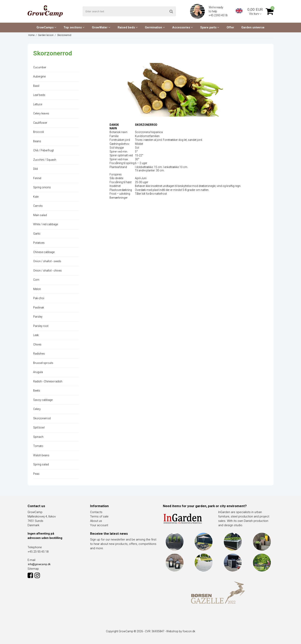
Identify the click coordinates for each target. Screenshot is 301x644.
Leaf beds (39, 95)
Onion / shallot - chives (47, 271)
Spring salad (41, 464)
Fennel (37, 178)
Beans (37, 141)
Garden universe (253, 27)
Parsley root (41, 326)
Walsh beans (41, 455)
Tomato (38, 446)
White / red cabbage (46, 224)
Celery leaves (41, 113)
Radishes (39, 354)
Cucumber (40, 67)
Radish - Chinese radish (48, 381)
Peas (36, 474)
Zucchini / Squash (45, 160)
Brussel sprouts (43, 363)
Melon (37, 289)
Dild (35, 169)
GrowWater (101, 27)
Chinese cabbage (44, 252)
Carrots (38, 206)
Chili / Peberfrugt (43, 150)
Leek (36, 335)
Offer (230, 27)
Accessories (183, 27)
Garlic (37, 234)
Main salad (40, 215)
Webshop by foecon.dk (181, 631)
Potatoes (39, 243)
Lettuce (38, 104)
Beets (37, 391)
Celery (37, 409)
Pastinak (39, 307)
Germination (155, 27)
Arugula (38, 372)
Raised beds (128, 27)
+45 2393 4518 (218, 15)
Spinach (38, 437)
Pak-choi (39, 298)
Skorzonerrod (42, 418)
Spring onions (42, 187)
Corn (36, 280)
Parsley (38, 317)
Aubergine (39, 76)
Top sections (74, 27)
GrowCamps (46, 27)
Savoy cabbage (43, 400)
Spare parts (210, 27)
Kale (36, 197)
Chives (37, 344)
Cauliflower (40, 123)
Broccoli (38, 132)
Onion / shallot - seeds (47, 261)
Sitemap (33, 569)
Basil (36, 86)
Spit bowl (39, 427)
